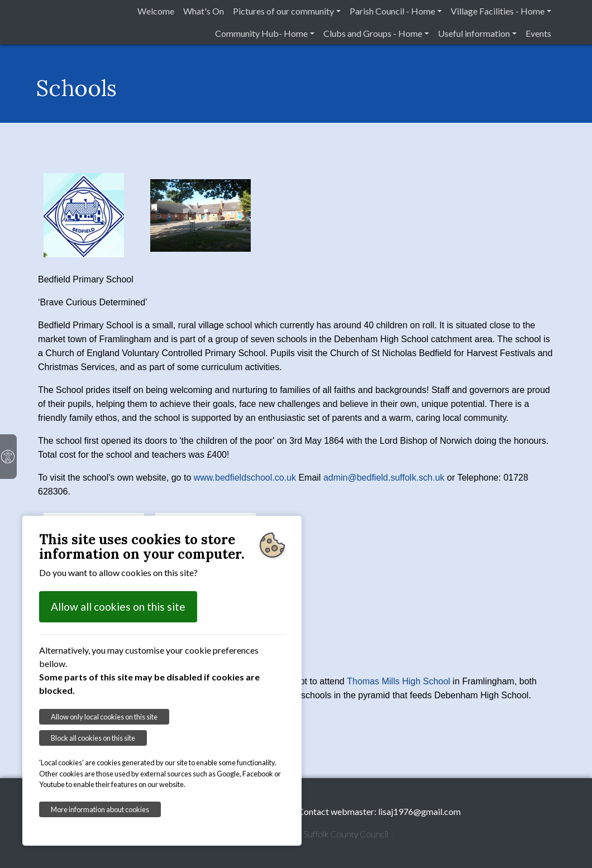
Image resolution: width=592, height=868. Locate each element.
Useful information (474, 33)
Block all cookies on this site (93, 738)
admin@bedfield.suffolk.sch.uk (384, 478)
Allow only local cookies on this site (104, 717)
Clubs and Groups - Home (373, 33)
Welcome (156, 11)
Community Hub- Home (261, 33)
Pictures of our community (283, 11)
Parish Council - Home (392, 11)
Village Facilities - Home (498, 11)
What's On (204, 11)
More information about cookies (100, 809)
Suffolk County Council (346, 834)
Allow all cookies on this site (118, 606)
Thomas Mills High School (398, 681)
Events (538, 33)
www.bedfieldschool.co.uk (245, 478)
